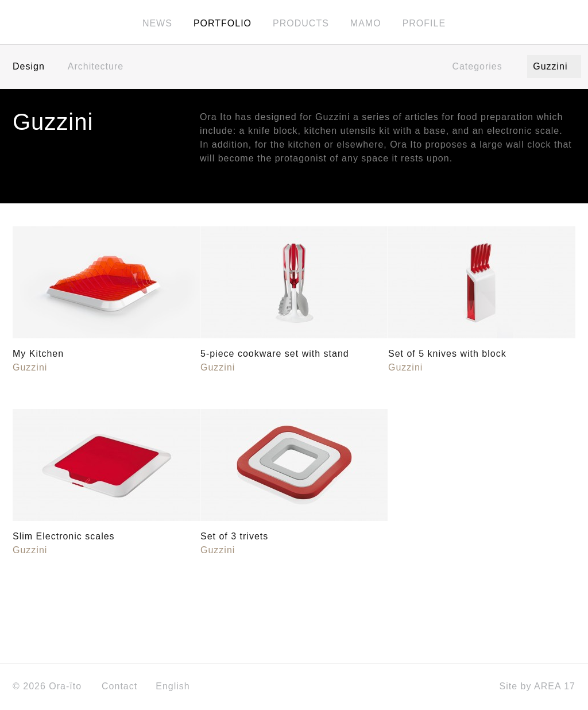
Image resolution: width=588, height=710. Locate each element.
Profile (424, 24)
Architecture (96, 67)
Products (301, 24)
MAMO (366, 24)
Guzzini (554, 67)
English (177, 687)
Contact (119, 687)
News (157, 24)
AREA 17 (555, 687)
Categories (481, 67)
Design (29, 67)
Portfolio (223, 24)
